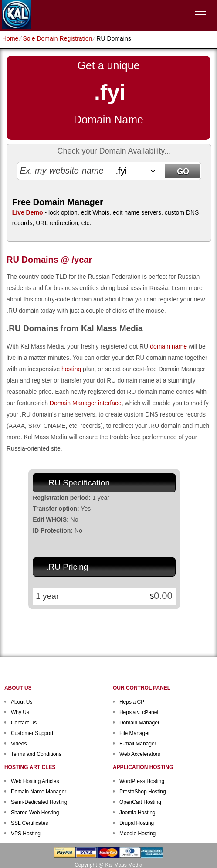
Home (10, 38)
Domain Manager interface (86, 403)
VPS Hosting (26, 834)
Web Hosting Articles (35, 781)
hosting (71, 369)
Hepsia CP (132, 702)
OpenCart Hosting (140, 802)
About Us (22, 702)
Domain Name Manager (39, 792)
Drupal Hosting (137, 823)
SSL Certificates (30, 823)
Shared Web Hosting (35, 813)
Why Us (20, 712)
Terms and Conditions (36, 754)
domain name (168, 346)
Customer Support (32, 733)
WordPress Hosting (142, 781)
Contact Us (24, 723)
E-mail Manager (138, 744)
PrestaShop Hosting (143, 792)
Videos (19, 744)
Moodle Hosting (137, 834)
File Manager (135, 733)
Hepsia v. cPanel (139, 712)
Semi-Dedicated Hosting (39, 802)
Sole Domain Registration (57, 38)
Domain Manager (139, 723)
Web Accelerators (140, 754)
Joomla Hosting (137, 813)
